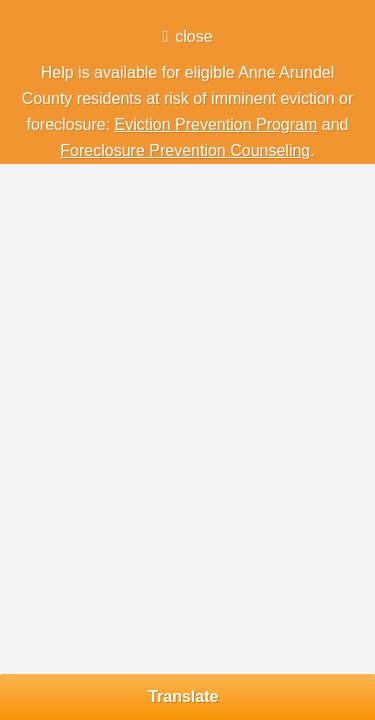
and (332, 124)
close (193, 36)
